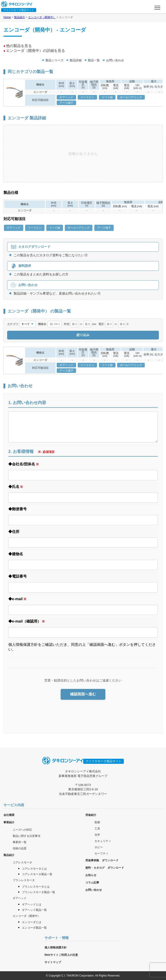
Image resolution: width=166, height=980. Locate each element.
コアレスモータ (22, 862)
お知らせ (91, 875)
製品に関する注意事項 (27, 836)
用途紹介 (91, 815)
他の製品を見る (18, 46)
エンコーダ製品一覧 (34, 928)
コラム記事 (92, 883)
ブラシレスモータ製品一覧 (39, 892)
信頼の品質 (20, 848)
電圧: (102, 324)
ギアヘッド (20, 898)
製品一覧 (92, 60)
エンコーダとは (32, 922)
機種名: (43, 324)
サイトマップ (53, 962)
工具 (97, 829)
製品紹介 (20, 17)
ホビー (99, 847)
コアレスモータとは (34, 869)
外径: (67, 324)
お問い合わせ (113, 60)
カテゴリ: (13, 324)
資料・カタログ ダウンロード (105, 868)
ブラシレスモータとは (36, 887)
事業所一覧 (20, 842)
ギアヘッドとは (32, 904)
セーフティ (101, 853)
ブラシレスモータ (24, 880)
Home (7, 17)
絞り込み (83, 335)
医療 (97, 822)
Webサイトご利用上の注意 (61, 955)
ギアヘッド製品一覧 (34, 910)
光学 (97, 835)
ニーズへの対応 (22, 830)
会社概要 (9, 815)
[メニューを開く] (157, 7)
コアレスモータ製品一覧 (37, 874)
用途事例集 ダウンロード (102, 860)
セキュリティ (103, 841)
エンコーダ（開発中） (42, 17)
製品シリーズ (53, 60)
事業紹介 (9, 822)
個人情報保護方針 (56, 948)
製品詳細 (74, 60)
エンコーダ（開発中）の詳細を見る (34, 51)
